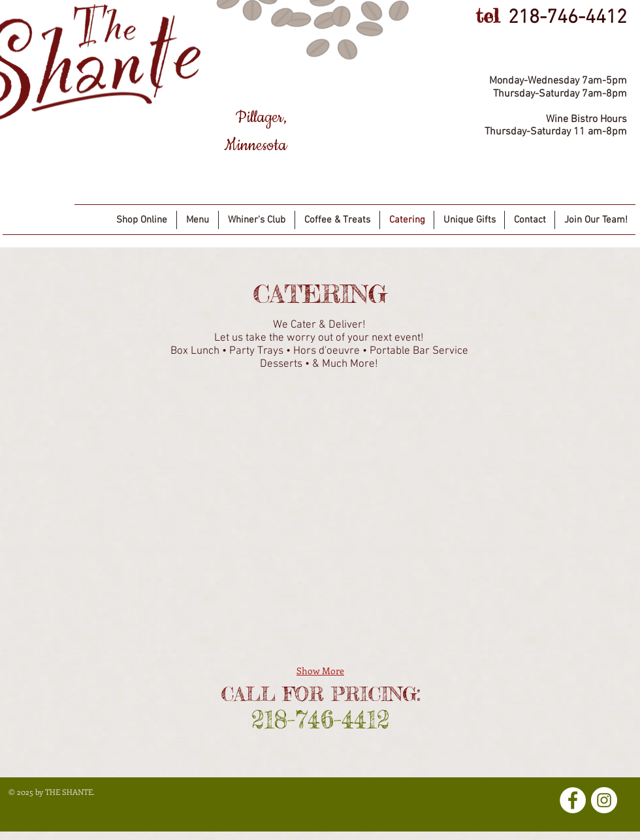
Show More (320, 671)
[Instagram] (604, 800)
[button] (90, 455)
